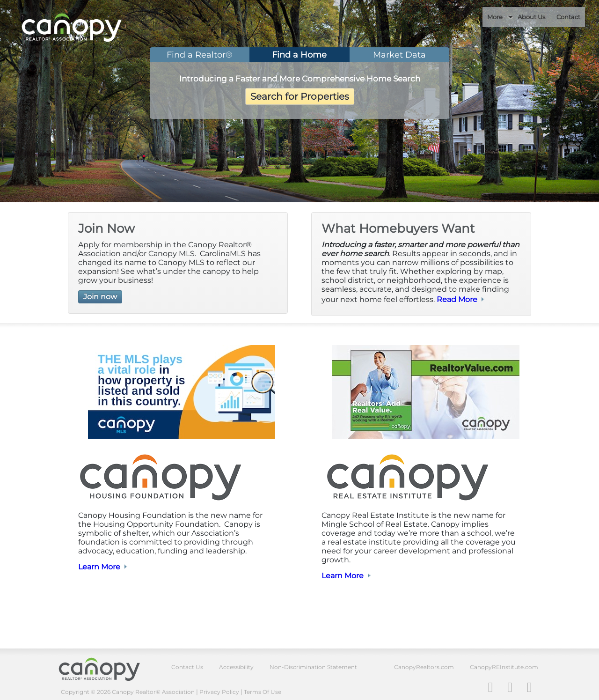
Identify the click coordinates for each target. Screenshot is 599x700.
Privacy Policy (219, 692)
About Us (531, 17)
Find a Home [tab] (299, 55)
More (495, 17)
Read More (457, 299)
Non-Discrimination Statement (313, 667)
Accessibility (236, 667)
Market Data (399, 55)
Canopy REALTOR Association (91, 28)
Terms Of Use (263, 692)
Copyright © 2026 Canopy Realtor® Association (128, 692)
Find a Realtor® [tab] (200, 55)
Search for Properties (300, 96)
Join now (100, 297)
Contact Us (187, 667)
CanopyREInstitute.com (504, 667)
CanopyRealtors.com (424, 667)
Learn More (99, 567)
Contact (568, 17)
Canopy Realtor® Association (106, 669)
